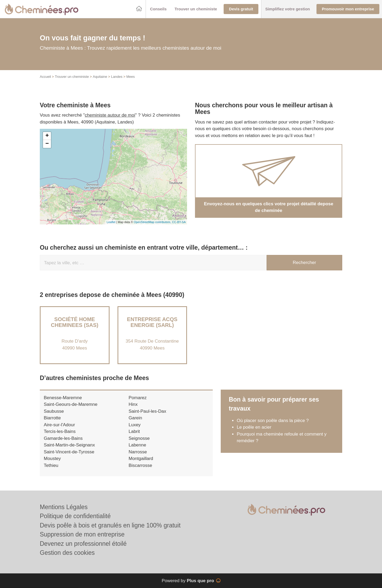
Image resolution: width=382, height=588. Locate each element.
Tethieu (51, 465)
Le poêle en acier (254, 427)
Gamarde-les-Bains (63, 438)
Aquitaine (100, 77)
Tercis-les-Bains (60, 431)
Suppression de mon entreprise (82, 534)
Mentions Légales (64, 507)
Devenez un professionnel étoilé (83, 544)
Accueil (45, 77)
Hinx (133, 404)
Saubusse (54, 411)
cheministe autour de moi (110, 115)
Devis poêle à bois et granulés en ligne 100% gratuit (110, 525)
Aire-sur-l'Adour (59, 425)
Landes (117, 77)
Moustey (52, 459)
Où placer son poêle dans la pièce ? (273, 421)
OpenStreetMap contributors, (153, 222)
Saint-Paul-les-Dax (147, 411)
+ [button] (47, 136)
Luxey (135, 425)
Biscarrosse (140, 465)
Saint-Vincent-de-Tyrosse (69, 452)
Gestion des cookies (67, 553)
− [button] (47, 144)
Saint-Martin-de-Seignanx (69, 445)
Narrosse (138, 452)
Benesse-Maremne (63, 398)
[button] (158, 9)
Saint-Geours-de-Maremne (71, 404)
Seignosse (139, 438)
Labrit (134, 431)
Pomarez (138, 398)
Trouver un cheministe (72, 77)
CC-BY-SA (179, 222)
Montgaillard (141, 459)
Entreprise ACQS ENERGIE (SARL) (152, 322)
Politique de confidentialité (75, 516)
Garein (135, 418)
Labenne (137, 445)
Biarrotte (52, 418)
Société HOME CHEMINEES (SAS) (75, 322)
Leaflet (111, 222)
